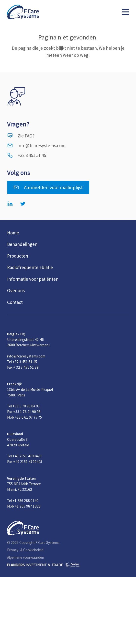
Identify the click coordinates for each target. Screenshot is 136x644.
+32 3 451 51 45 (27, 155)
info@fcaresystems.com (36, 145)
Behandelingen (22, 244)
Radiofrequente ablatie (30, 267)
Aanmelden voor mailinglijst (48, 187)
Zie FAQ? (21, 136)
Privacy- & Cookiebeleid (25, 550)
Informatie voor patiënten (33, 279)
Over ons (16, 290)
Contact (15, 302)
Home (13, 233)
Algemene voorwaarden (26, 557)
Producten (18, 256)
